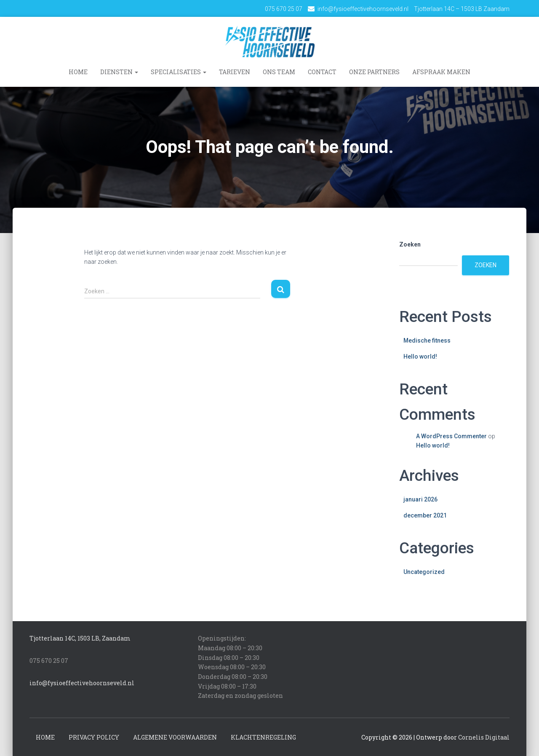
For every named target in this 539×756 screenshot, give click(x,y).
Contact (322, 72)
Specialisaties (179, 72)
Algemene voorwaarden (175, 737)
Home (78, 72)
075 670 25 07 (284, 9)
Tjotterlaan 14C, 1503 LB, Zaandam (80, 638)
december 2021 (425, 515)
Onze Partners (374, 72)
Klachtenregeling (263, 737)
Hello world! (420, 357)
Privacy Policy (94, 737)
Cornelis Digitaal (484, 737)
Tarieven (235, 72)
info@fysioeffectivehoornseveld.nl (363, 9)
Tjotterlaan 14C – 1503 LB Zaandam (462, 9)
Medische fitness (427, 340)
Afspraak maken (441, 72)
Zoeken (410, 244)
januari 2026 (420, 499)
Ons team (279, 72)
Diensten (119, 72)
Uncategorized (424, 571)
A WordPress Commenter (451, 436)
